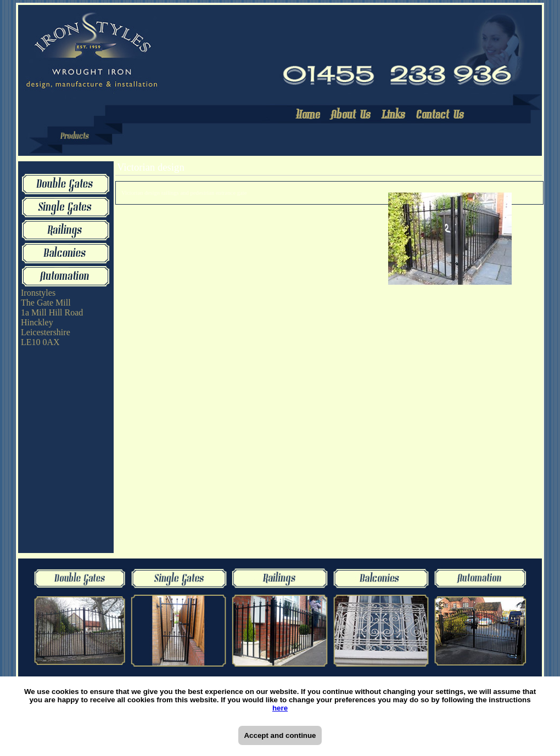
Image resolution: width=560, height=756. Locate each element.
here (280, 708)
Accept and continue (280, 735)
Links (394, 115)
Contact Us (441, 115)
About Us (351, 115)
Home (309, 115)
